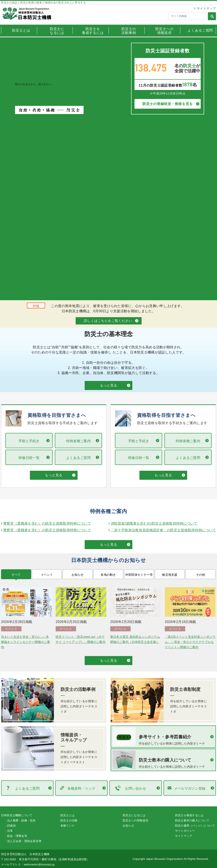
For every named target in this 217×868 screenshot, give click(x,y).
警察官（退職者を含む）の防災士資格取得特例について (47, 523)
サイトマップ (206, 8)
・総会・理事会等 (16, 836)
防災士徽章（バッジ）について (195, 826)
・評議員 (10, 826)
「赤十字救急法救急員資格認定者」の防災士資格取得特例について (163, 530)
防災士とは (67, 815)
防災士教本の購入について (192, 820)
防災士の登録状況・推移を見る (168, 104)
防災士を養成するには (189, 815)
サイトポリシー (185, 831)
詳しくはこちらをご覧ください (108, 321)
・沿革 (9, 831)
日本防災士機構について (17, 815)
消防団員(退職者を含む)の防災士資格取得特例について (154, 523)
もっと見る (108, 385)
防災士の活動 (69, 820)
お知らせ (128, 826)
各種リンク (67, 826)
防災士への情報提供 (135, 820)
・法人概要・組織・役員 (20, 820)
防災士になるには (134, 815)
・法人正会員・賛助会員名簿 (23, 841)
